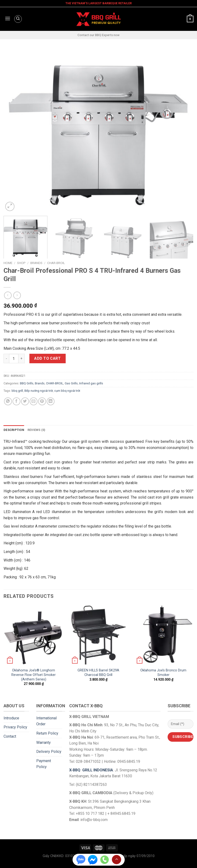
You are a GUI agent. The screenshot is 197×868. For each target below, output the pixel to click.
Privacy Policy (15, 727)
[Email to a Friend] (34, 401)
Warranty (44, 743)
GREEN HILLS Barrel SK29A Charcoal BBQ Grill (98, 673)
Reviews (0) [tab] (37, 430)
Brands (36, 263)
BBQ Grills (27, 383)
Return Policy (47, 733)
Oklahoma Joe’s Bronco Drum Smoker (163, 673)
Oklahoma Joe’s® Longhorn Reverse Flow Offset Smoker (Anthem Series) (34, 675)
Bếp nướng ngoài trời (39, 391)
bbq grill (17, 391)
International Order (46, 721)
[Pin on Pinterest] (42, 401)
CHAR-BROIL (56, 263)
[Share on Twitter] (25, 401)
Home (8, 263)
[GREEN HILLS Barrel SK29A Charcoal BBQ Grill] (98, 635)
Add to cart (47, 358)
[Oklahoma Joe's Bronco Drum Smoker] (163, 635)
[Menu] (7, 19)
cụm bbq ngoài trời (67, 391)
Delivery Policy (49, 752)
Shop (21, 263)
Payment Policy (44, 764)
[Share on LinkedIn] (51, 401)
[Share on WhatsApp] (8, 401)
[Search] (18, 19)
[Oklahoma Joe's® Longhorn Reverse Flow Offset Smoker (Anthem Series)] (34, 635)
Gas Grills (71, 383)
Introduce (11, 718)
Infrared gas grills (91, 383)
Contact (10, 736)
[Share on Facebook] (16, 401)
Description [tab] (14, 430)
